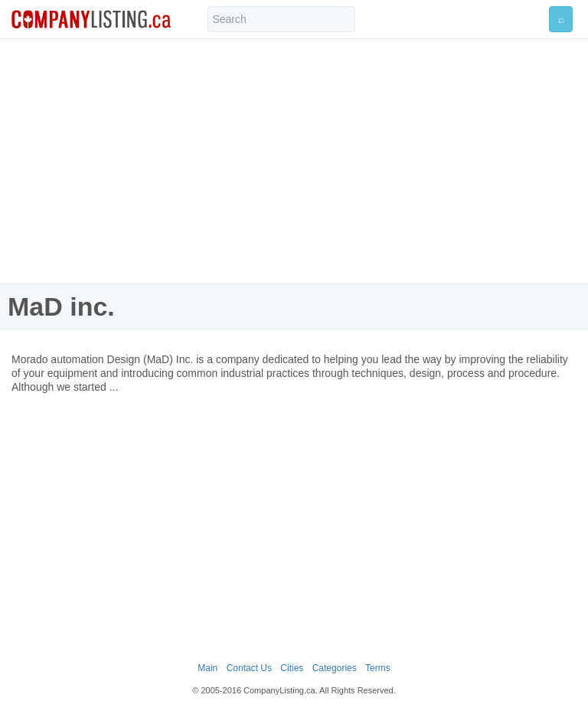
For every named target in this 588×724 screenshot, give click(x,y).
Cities (292, 668)
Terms (378, 668)
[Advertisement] (294, 161)
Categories (335, 668)
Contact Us (249, 668)
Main (207, 668)
